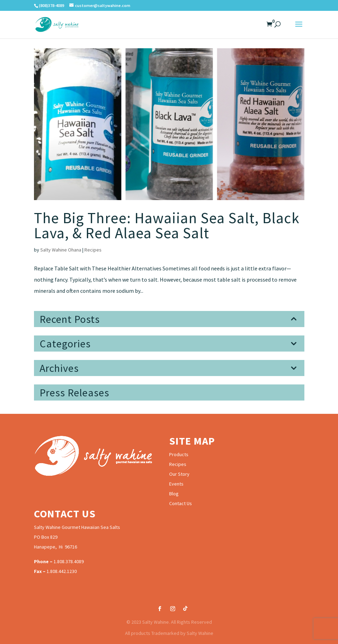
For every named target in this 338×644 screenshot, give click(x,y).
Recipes (93, 250)
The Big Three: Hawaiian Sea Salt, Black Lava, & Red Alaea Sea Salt (167, 225)
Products (179, 454)
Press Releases (74, 392)
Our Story (179, 474)
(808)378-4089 (51, 5)
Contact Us (181, 503)
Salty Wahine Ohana (61, 250)
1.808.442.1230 (62, 571)
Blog (174, 494)
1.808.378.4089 (69, 561)
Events (176, 484)
